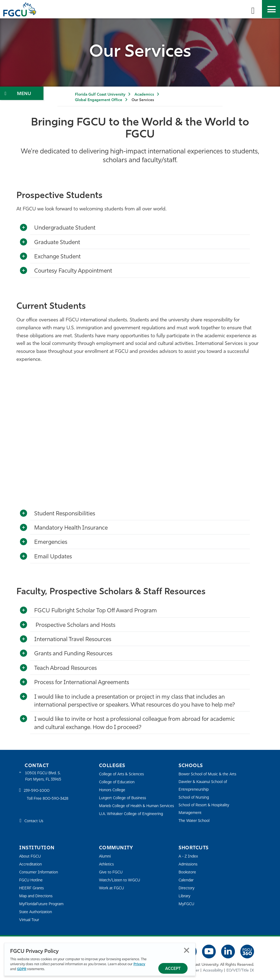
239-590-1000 (38, 792)
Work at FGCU (113, 888)
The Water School (195, 821)
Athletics (107, 864)
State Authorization (37, 912)
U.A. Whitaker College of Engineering (133, 821)
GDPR (22, 969)
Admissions (189, 864)
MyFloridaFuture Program (43, 904)
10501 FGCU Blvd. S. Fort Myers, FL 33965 (44, 777)
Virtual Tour (30, 920)
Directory (187, 888)
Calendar (187, 880)
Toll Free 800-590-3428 (49, 799)
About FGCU (31, 856)
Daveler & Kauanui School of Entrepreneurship (205, 786)
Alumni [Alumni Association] (105, 856)
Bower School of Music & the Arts (209, 774)
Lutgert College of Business (124, 798)
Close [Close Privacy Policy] (187, 951)
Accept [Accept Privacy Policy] (173, 969)
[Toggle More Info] (24, 227)
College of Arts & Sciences (123, 774)
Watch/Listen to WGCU (121, 880)
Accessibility (213, 970)
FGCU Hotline (32, 880)
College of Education (118, 782)
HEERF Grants (32, 888)
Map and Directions (37, 896)
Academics (144, 95)
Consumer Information (40, 872)
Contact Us (35, 822)
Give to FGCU (112, 872)
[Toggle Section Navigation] (22, 93)
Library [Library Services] (185, 896)
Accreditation (31, 864)
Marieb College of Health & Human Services (131, 809)
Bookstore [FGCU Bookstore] (188, 872)
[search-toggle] (253, 9)
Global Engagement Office (99, 100)
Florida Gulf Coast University (100, 95)
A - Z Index (189, 856)
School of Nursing (195, 797)
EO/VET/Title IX (240, 970)
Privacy (139, 965)
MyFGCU (187, 904)
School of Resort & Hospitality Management (206, 809)
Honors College (113, 790)
